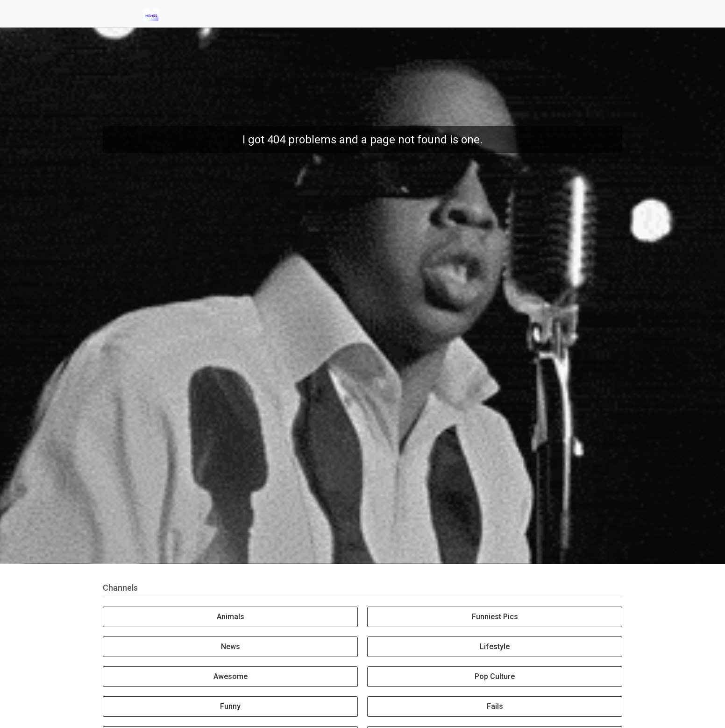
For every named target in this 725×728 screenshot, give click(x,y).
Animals (231, 617)
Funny (230, 706)
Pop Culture (495, 676)
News (231, 647)
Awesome (231, 676)
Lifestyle (495, 647)
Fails (495, 706)
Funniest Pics (495, 617)
